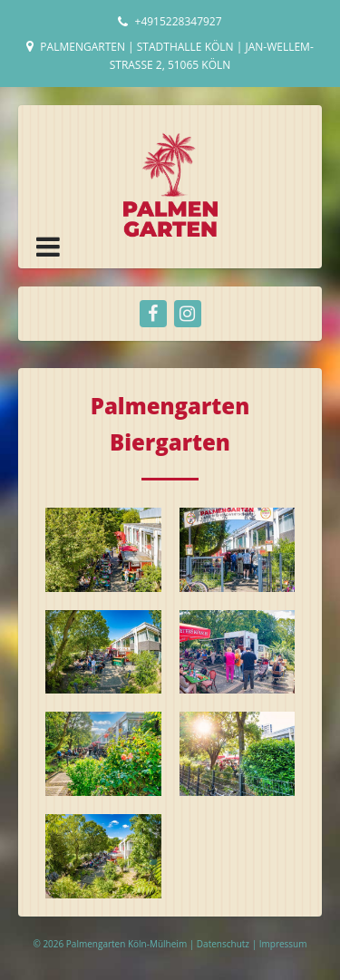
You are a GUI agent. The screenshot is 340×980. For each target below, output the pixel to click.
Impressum (283, 944)
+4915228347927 (179, 21)
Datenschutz (224, 944)
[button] (48, 247)
